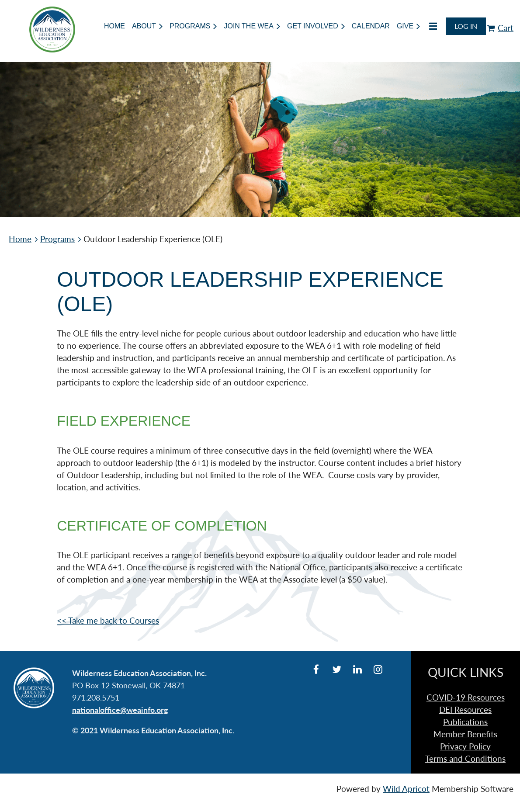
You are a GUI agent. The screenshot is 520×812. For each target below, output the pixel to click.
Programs (57, 239)
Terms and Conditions (465, 759)
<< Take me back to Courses (108, 621)
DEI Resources (465, 710)
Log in (466, 26)
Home (20, 239)
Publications (465, 722)
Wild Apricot (406, 789)
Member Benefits (465, 734)
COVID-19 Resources (466, 697)
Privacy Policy (465, 746)
